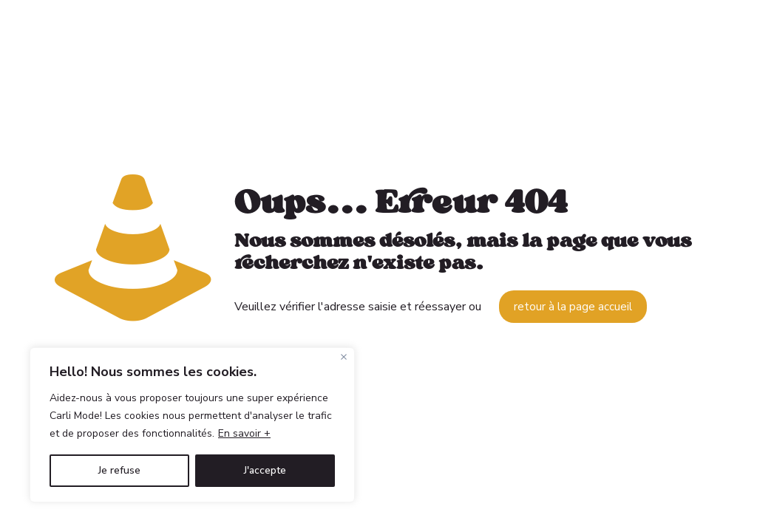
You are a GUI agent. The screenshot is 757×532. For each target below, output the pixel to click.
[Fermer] (344, 357)
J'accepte (265, 470)
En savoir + (244, 433)
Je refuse (119, 470)
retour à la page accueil (573, 307)
